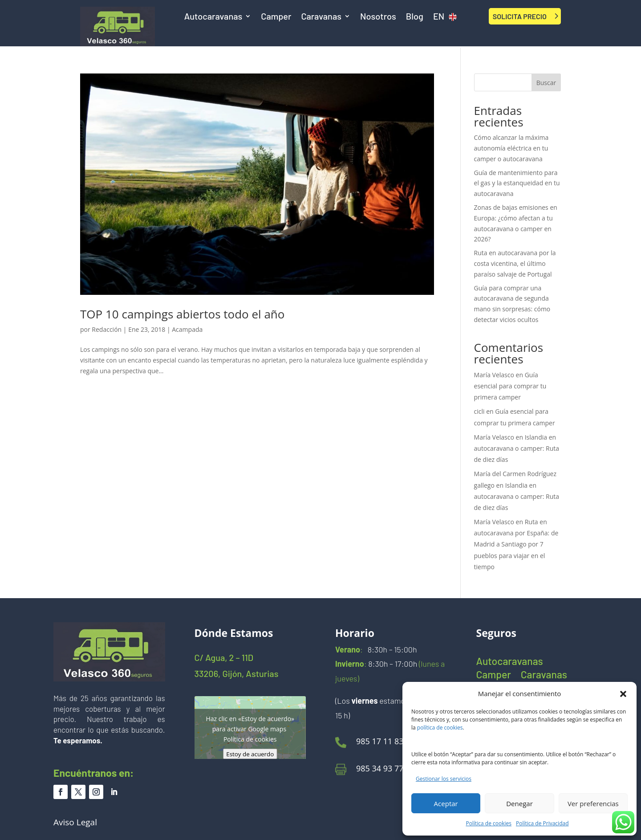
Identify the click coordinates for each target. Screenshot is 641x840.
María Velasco (494, 375)
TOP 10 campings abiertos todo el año (182, 314)
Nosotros (378, 17)
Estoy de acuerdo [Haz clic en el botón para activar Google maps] (250, 754)
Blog (415, 17)
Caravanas (321, 17)
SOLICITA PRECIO (520, 16)
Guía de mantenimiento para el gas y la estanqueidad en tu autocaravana (517, 183)
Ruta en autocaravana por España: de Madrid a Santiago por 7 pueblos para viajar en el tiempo (516, 544)
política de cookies (440, 728)
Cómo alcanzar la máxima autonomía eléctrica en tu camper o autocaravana (511, 148)
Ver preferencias (593, 803)
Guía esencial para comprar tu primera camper (510, 386)
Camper (276, 17)
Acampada (187, 329)
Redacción (107, 329)
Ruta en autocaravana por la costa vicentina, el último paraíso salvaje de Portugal (515, 263)
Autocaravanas (213, 17)
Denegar (519, 803)
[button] (623, 694)
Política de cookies (489, 823)
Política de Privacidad (542, 823)
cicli (479, 411)
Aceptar (446, 803)
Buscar (546, 83)
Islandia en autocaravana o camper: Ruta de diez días (517, 448)
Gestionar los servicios (444, 779)
